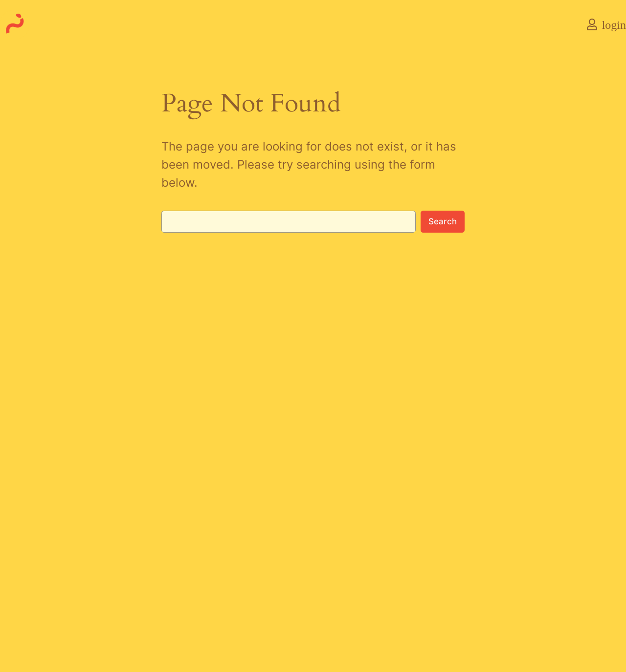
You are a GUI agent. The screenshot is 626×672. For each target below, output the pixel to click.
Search (443, 221)
